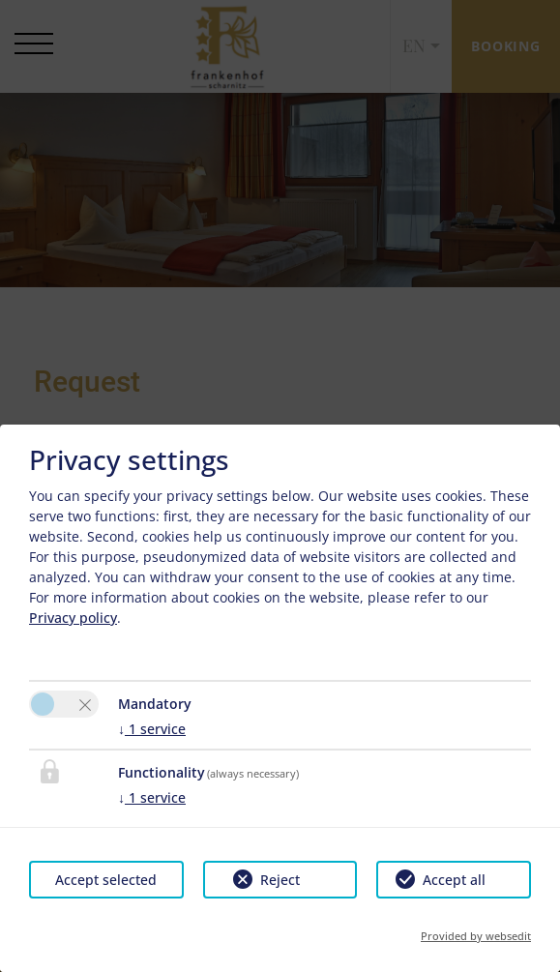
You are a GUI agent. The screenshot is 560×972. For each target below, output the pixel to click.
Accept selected (106, 880)
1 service (152, 729)
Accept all (454, 880)
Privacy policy (73, 618)
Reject (280, 880)
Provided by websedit (476, 936)
